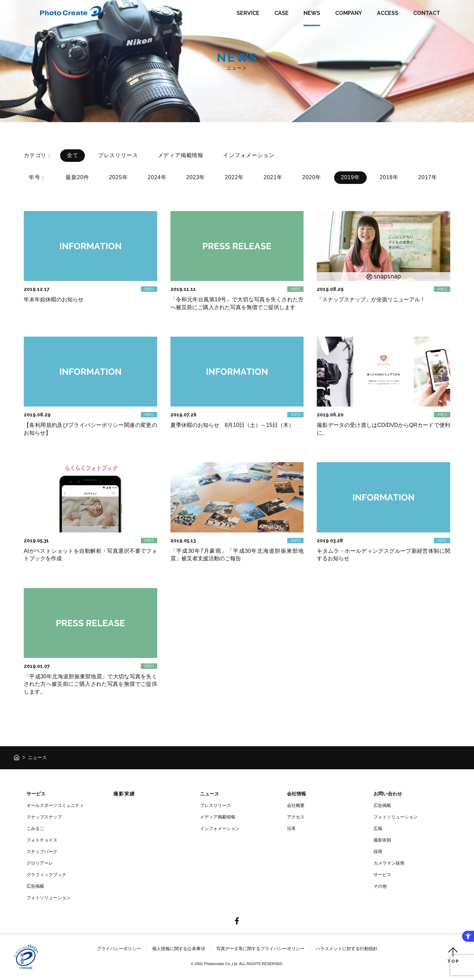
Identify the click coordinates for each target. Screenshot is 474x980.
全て (73, 155)
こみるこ (35, 828)
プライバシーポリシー (119, 949)
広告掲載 (35, 886)
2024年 (157, 177)
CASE (281, 13)
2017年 (428, 177)
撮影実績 (124, 794)
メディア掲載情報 (181, 155)
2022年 (234, 177)
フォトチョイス (42, 840)
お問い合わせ (388, 794)
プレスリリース (118, 155)
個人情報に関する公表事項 (179, 949)
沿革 (291, 828)
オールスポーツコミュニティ (55, 805)
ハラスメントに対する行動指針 (347, 949)
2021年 (273, 177)
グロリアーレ (40, 863)
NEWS (312, 13)
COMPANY (349, 13)
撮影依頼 (382, 840)
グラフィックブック (46, 875)
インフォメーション (249, 155)
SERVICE (248, 13)
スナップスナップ (44, 817)
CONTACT (427, 13)
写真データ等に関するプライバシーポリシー (260, 949)
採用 (378, 852)
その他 (380, 886)
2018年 (389, 177)
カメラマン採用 (389, 863)
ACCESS (388, 13)
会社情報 (296, 794)
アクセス (296, 817)
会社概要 (296, 805)
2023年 (196, 177)
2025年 (118, 177)
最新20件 (77, 177)
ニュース (209, 794)
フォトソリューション (49, 898)
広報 (378, 828)
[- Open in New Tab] (237, 921)
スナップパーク (42, 852)
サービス (36, 794)
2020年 (312, 177)
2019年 (350, 177)
